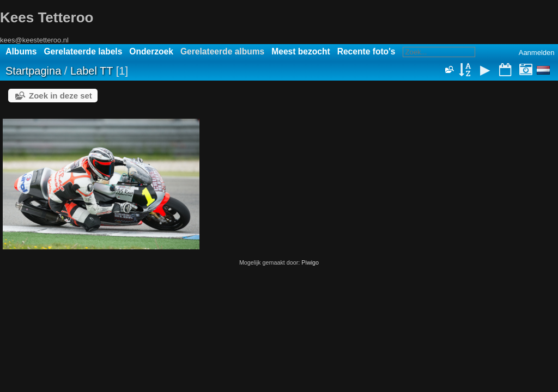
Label (84, 71)
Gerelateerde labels (83, 51)
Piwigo (310, 262)
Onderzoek (151, 51)
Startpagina (33, 71)
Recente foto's (366, 51)
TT (106, 71)
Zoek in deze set (60, 96)
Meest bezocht (301, 51)
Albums (21, 51)
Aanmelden (537, 53)
